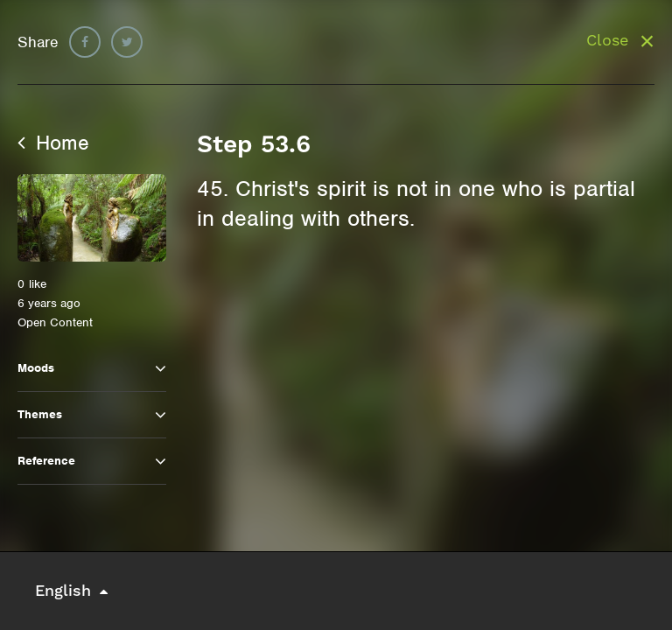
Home (53, 143)
